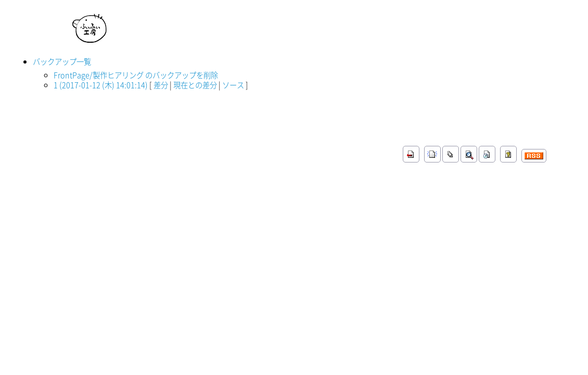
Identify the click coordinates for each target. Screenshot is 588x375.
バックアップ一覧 (62, 61)
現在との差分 (195, 85)
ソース (233, 85)
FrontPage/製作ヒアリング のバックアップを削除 (136, 75)
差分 (161, 85)
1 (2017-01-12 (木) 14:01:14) (101, 85)
